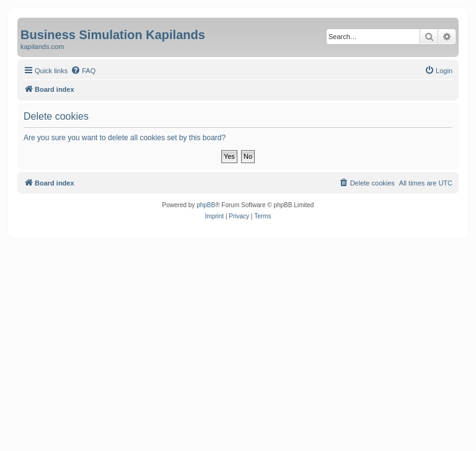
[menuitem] (83, 71)
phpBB (206, 205)
